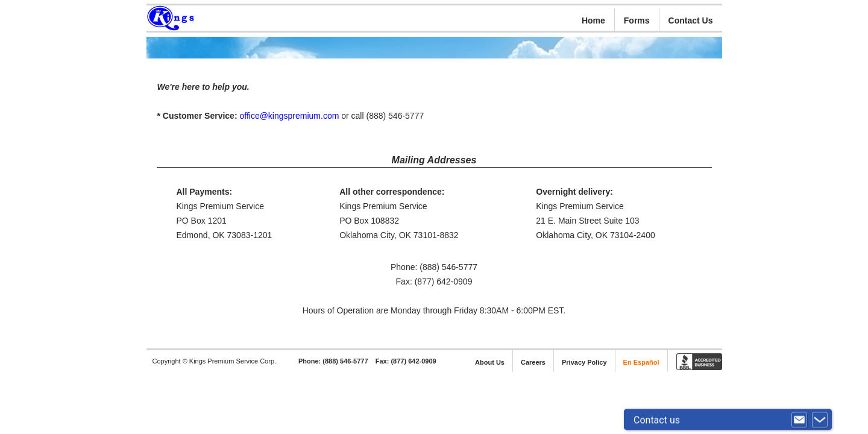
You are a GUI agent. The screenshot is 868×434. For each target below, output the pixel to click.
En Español (641, 362)
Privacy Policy (584, 362)
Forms (637, 20)
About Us (490, 362)
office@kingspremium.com (289, 116)
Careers (533, 362)
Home (593, 20)
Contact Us (691, 20)
